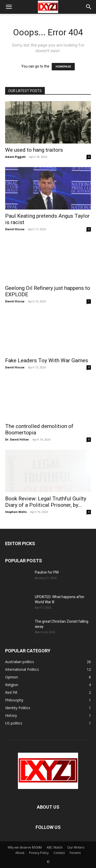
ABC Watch (55, 847)
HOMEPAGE (63, 67)
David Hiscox (15, 229)
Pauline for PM (47, 572)
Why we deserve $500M (25, 847)
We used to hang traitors (34, 150)
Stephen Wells (16, 512)
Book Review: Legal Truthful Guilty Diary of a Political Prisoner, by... (46, 502)
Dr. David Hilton (17, 439)
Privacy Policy (39, 853)
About (20, 853)
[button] (9, 7)
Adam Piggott (15, 157)
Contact (59, 853)
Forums (75, 853)
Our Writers (76, 847)
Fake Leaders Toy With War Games (47, 360)
